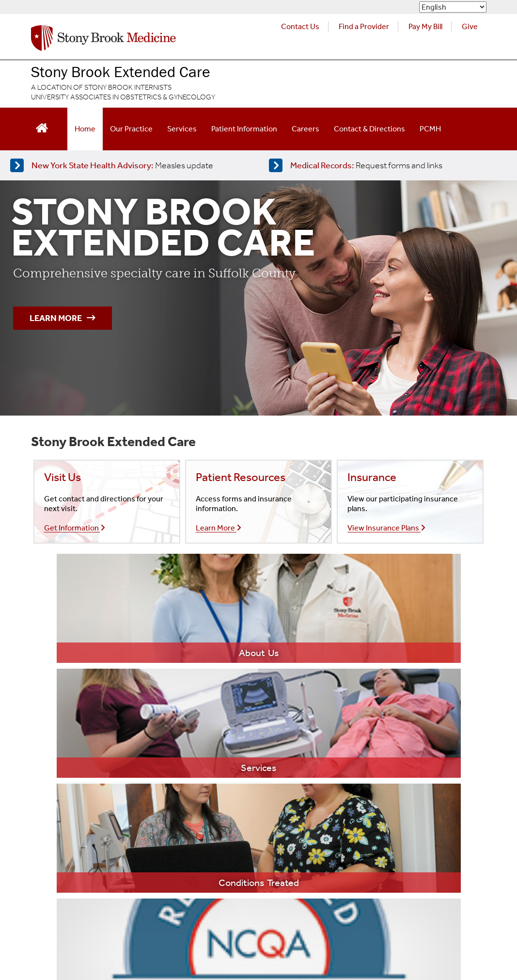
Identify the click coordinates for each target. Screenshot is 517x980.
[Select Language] (453, 7)
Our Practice (131, 129)
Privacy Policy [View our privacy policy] (120, 879)
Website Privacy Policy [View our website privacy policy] (190, 879)
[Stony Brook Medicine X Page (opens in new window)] (389, 884)
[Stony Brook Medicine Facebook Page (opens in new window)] (364, 884)
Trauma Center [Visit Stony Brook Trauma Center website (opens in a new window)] (367, 776)
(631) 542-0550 (75, 759)
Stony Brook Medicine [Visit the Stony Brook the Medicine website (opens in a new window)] (220, 721)
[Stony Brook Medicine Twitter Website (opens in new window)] (414, 884)
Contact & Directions (369, 129)
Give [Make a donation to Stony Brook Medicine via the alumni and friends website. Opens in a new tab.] (470, 26)
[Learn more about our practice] (105, 608)
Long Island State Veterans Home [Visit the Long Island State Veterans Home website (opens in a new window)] (238, 817)
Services (182, 129)
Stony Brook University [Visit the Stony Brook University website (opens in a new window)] (222, 836)
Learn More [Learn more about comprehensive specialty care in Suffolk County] (63, 318)
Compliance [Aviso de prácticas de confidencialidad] (277, 899)
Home (85, 129)
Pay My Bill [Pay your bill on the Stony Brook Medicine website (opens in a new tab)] (425, 26)
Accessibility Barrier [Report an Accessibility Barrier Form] (61, 938)
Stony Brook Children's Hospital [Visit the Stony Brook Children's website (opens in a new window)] (235, 759)
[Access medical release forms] (386, 165)
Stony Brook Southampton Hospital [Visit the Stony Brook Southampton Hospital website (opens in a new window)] (240, 778)
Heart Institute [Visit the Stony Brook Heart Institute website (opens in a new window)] (366, 739)
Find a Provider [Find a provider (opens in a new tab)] (364, 26)
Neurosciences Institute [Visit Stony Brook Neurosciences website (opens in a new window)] (380, 757)
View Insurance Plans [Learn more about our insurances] (386, 528)
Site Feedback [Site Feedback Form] (129, 938)
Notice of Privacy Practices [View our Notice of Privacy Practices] (71, 899)
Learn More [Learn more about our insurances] (219, 528)
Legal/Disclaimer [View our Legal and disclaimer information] (57, 879)
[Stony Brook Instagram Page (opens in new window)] (439, 884)
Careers (305, 129)
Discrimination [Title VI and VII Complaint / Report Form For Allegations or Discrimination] (212, 919)
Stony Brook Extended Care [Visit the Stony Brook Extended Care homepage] (121, 72)
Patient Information (244, 129)
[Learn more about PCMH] (412, 608)
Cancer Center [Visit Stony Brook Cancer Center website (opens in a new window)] (366, 720)
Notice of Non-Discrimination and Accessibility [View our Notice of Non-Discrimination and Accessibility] (101, 919)
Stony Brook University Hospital (235, 740)
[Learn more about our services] (207, 608)
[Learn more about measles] (127, 165)
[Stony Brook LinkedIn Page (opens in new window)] (464, 884)
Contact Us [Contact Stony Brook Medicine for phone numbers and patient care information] (300, 26)
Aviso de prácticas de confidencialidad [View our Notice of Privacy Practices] (185, 899)
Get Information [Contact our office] (75, 528)
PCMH (430, 129)
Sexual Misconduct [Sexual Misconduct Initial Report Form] (279, 919)
